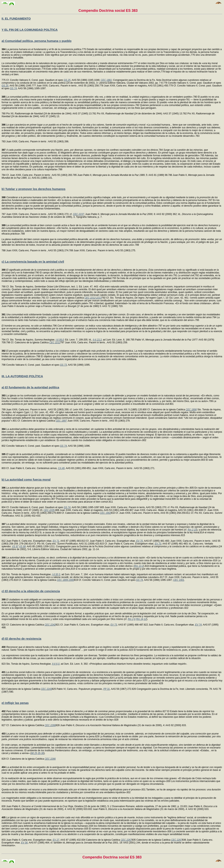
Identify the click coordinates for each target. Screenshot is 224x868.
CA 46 (61, 468)
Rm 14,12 (141, 619)
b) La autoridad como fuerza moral (26, 480)
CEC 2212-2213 (93, 298)
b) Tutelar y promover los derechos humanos (34, 189)
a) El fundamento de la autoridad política (30, 387)
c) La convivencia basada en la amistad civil (33, 262)
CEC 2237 (78, 214)
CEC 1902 (105, 513)
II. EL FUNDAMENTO (16, 18)
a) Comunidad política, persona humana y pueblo (37, 41)
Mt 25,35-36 (37, 753)
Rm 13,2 (139, 566)
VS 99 (22, 546)
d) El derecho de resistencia (21, 639)
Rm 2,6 (132, 619)
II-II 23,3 (97, 340)
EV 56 (24, 843)
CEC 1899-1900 (65, 580)
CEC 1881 (106, 80)
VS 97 (15, 546)
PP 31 (107, 689)
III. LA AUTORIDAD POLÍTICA (22, 376)
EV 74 (198, 625)
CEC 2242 (50, 625)
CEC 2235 (49, 510)
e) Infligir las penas (15, 703)
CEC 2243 (46, 689)
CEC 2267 (126, 840)
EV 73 (114, 625)
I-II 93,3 (56, 574)
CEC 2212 (55, 342)
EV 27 (56, 840)
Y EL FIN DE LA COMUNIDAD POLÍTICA (30, 30)
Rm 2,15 (192, 530)
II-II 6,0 (56, 664)
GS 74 (13, 88)
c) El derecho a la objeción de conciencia (31, 591)
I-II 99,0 (60, 340)
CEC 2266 (50, 725)
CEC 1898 (191, 410)
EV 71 (56, 541)
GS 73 (63, 365)
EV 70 (139, 541)
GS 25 (67, 80)
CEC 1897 (61, 421)
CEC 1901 (179, 580)
